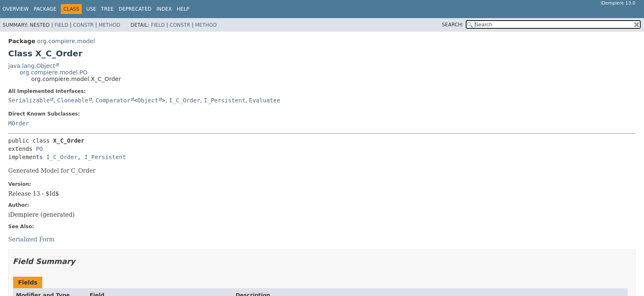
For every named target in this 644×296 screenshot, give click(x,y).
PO (39, 149)
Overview (16, 9)
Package (45, 9)
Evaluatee (264, 100)
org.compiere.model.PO (54, 72)
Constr (83, 25)
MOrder (19, 123)
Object (148, 100)
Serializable (29, 100)
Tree (107, 9)
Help (183, 9)
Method (109, 25)
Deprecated (135, 9)
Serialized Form (31, 239)
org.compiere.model (66, 41)
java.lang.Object (32, 66)
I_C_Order (184, 100)
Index (164, 9)
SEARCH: (453, 25)
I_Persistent (224, 100)
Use (91, 9)
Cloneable (73, 100)
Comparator (113, 100)
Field (61, 25)
